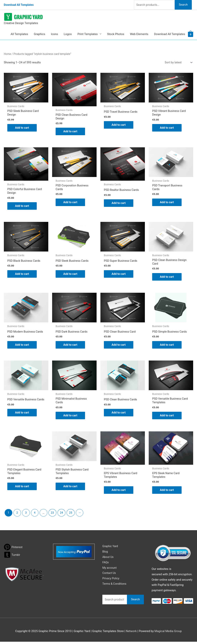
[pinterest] (13, 549)
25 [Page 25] (71, 515)
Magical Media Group (168, 633)
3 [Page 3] (26, 515)
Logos (68, 34)
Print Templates (88, 34)
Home (7, 54)
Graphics (40, 34)
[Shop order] (178, 62)
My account (110, 570)
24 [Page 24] (61, 515)
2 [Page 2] (17, 515)
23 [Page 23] (52, 515)
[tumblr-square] (12, 557)
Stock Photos (116, 34)
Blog (105, 554)
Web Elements (139, 34)
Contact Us (109, 575)
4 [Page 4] (35, 515)
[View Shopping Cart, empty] (191, 34)
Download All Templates (20, 5)
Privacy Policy (111, 581)
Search (183, 5)
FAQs (106, 565)
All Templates (19, 34)
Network (131, 633)
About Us (108, 559)
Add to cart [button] (22, 128)
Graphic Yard (111, 548)
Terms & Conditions (115, 586)
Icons (55, 34)
